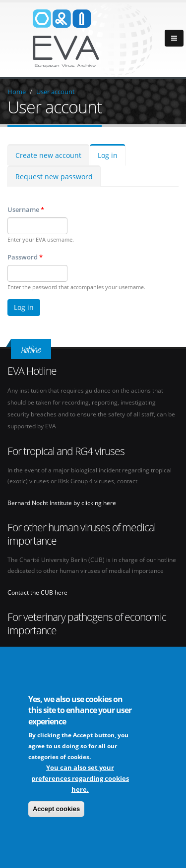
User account (56, 92)
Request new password (54, 177)
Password (25, 257)
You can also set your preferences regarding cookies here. (80, 780)
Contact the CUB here (37, 592)
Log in (108, 155)
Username (26, 209)
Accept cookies (56, 810)
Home (17, 92)
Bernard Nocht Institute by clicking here (62, 503)
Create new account (48, 155)
